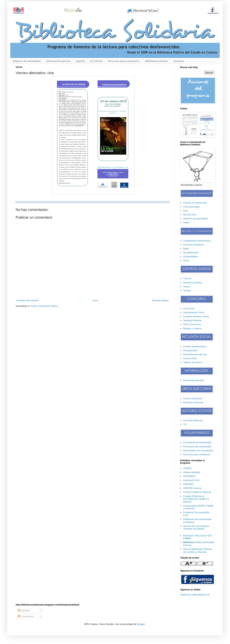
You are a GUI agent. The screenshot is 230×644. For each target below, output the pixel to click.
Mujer (186, 249)
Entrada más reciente (28, 300)
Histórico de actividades (195, 219)
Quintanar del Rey (193, 283)
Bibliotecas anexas (156, 61)
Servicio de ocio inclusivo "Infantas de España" (196, 527)
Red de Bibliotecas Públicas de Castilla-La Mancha (198, 551)
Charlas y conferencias (195, 203)
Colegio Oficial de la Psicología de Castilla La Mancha (196, 499)
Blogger (141, 624)
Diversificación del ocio (195, 354)
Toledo (187, 287)
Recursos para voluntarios (124, 61)
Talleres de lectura (193, 362)
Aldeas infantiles (192, 472)
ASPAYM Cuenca (192, 488)
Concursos (189, 309)
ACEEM (187, 468)
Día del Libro (190, 215)
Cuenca (187, 278)
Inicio (95, 300)
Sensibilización (191, 253)
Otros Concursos (192, 324)
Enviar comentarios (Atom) (44, 306)
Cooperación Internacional (197, 241)
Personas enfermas (193, 402)
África (186, 260)
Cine (186, 211)
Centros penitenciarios (195, 346)
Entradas (24, 610)
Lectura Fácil (190, 358)
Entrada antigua (160, 300)
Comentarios (26, 616)
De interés (96, 61)
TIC (185, 424)
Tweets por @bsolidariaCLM (195, 595)
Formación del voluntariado (197, 447)
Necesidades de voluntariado (198, 450)
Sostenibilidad (190, 257)
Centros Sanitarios (193, 398)
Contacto (179, 61)
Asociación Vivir (191, 480)
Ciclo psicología (191, 207)
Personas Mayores (193, 420)
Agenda (80, 61)
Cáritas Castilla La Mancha (197, 492)
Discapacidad (190, 350)
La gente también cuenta (196, 316)
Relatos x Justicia (192, 328)
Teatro (186, 222)
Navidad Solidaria (192, 320)
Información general (58, 61)
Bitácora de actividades (27, 61)
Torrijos (187, 291)
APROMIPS (189, 476)
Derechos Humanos (193, 245)
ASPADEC (189, 484)
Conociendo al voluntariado (197, 442)
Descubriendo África (194, 312)
